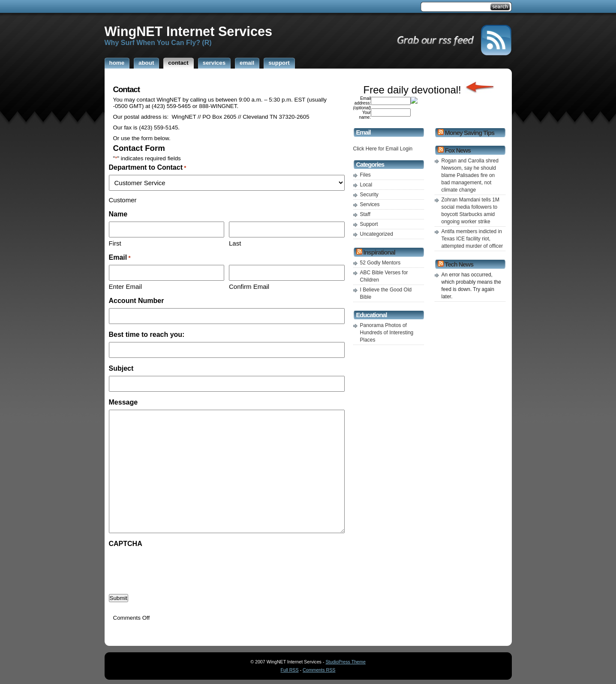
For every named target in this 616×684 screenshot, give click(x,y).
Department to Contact (148, 167)
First (115, 243)
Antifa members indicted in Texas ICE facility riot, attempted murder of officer (472, 239)
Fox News (458, 150)
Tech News (459, 264)
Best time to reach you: (147, 334)
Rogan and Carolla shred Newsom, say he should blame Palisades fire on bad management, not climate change (470, 175)
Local (366, 185)
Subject (121, 368)
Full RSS (290, 670)
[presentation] (174, 568)
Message (123, 402)
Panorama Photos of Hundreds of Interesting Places (387, 333)
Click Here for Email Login (383, 149)
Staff (365, 214)
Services (370, 204)
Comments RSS (319, 670)
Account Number (137, 301)
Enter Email (126, 286)
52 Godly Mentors (380, 263)
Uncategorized (377, 234)
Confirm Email (249, 286)
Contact (126, 89)
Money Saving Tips (470, 133)
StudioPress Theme (345, 662)
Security (369, 195)
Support (369, 224)
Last (235, 243)
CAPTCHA (126, 544)
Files (365, 175)
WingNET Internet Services (189, 31)
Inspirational (379, 252)
